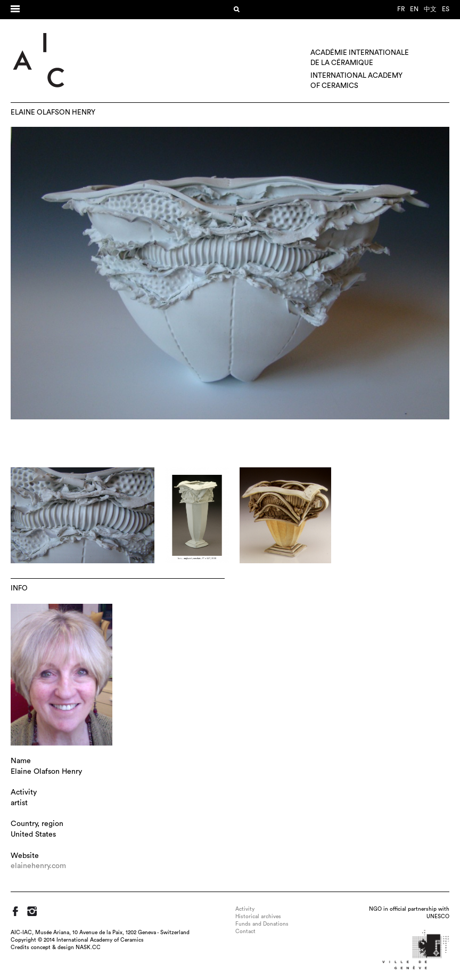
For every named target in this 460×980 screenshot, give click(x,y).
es (446, 9)
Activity (245, 909)
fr (401, 9)
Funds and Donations (262, 924)
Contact (245, 932)
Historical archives (258, 917)
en (414, 9)
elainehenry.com (38, 866)
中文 (430, 9)
